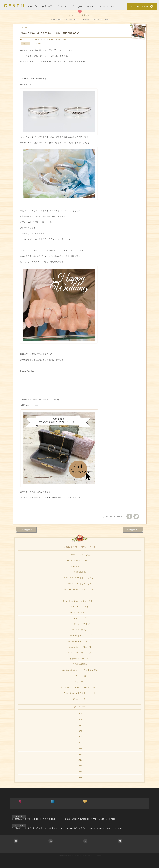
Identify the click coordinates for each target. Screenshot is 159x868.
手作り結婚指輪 (80, 664)
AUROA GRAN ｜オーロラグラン (80, 653)
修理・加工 (47, 6)
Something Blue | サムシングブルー (80, 601)
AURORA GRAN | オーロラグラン (45, 40)
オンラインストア (106, 6)
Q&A (80, 6)
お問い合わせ (53, 808)
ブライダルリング (65, 6)
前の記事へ (27, 530)
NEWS (90, 6)
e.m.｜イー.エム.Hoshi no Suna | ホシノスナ (80, 687)
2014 (80, 777)
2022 (80, 731)
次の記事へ (132, 530)
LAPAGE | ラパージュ (80, 555)
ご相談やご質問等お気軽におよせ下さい (100, 841)
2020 (80, 743)
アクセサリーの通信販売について (134, 841)
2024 (80, 720)
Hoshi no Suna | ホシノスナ (80, 561)
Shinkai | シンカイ (80, 607)
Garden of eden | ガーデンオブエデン (80, 670)
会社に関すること (30, 841)
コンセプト (32, 6)
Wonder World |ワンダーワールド (80, 589)
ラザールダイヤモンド (80, 659)
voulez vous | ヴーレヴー (80, 584)
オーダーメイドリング (80, 624)
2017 (80, 760)
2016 (80, 766)
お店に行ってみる (139, 6)
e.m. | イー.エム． (80, 566)
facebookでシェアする (129, 516)
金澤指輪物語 (80, 572)
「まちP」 (48, 497)
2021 (80, 737)
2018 (80, 754)
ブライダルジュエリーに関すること (65, 841)
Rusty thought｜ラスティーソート (80, 693)
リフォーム (80, 682)
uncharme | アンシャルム (80, 641)
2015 (80, 771)
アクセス (20, 808)
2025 (80, 714)
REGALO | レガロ (80, 676)
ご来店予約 (85, 808)
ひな (80, 595)
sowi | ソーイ (80, 618)
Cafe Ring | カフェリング (80, 635)
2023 (80, 725)
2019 (80, 748)
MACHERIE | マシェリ (80, 612)
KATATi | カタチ (80, 699)
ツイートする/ (136, 516)
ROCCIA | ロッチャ (80, 630)
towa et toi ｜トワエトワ (80, 647)
